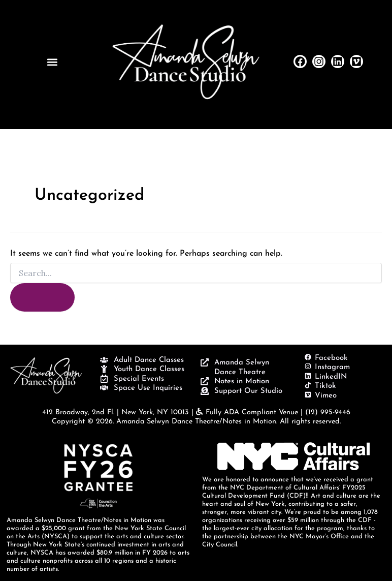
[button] (52, 62)
